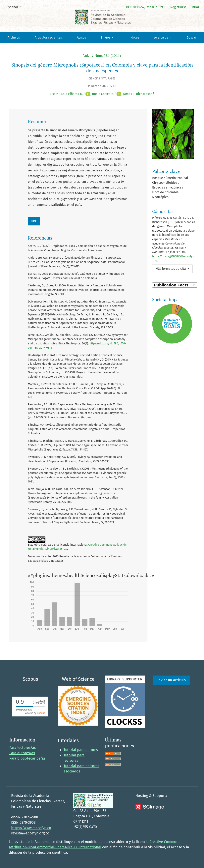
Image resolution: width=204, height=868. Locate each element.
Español (15, 7)
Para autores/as (22, 753)
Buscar (192, 37)
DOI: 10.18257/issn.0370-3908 (146, 7)
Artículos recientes (48, 37)
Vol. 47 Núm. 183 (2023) (102, 56)
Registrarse (178, 7)
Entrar (195, 7)
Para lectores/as (23, 748)
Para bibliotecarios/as (27, 758)
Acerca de (162, 37)
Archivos (14, 37)
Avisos (81, 37)
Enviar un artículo (171, 680)
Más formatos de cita (171, 269)
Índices (134, 37)
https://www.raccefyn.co (31, 828)
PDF (34, 221)
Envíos (106, 37)
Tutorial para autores (81, 750)
